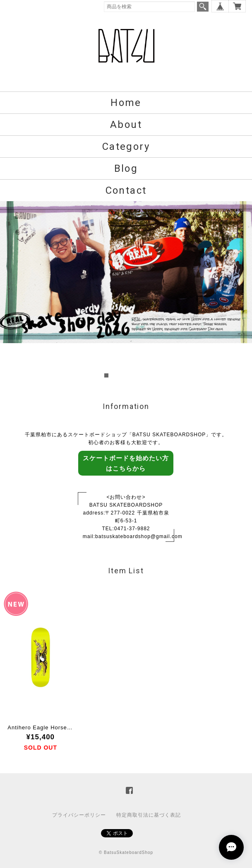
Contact (126, 190)
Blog (126, 168)
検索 (203, 7)
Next (241, 291)
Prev (11, 291)
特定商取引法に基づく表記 (149, 815)
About (126, 125)
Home (126, 103)
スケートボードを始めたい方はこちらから (126, 463)
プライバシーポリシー (79, 815)
